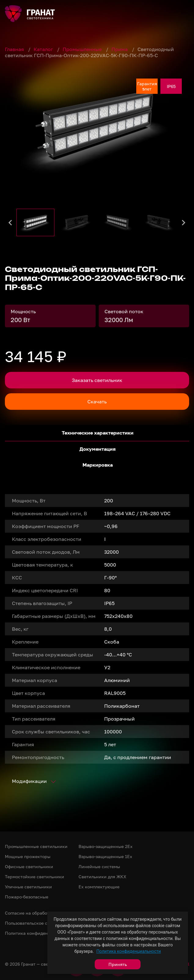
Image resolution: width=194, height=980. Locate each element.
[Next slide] (183, 222)
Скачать (97, 402)
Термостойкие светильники (35, 877)
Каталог (44, 49)
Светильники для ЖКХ (102, 877)
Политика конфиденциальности (128, 951)
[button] (35, 222)
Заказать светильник (97, 380)
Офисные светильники (29, 866)
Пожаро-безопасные (27, 897)
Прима (120, 49)
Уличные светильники (28, 887)
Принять (118, 964)
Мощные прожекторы (28, 856)
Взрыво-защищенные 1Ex (105, 856)
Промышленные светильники (36, 846)
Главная (15, 49)
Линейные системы (99, 866)
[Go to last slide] (11, 222)
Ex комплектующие (99, 887)
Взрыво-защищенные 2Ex (106, 846)
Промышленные (83, 49)
